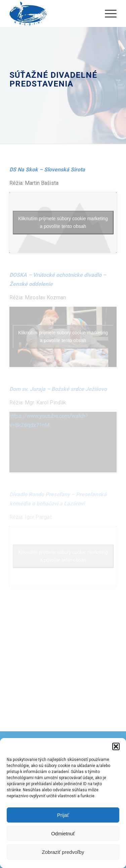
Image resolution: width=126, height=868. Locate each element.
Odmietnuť (63, 833)
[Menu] (107, 13)
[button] (116, 746)
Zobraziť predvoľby (63, 852)
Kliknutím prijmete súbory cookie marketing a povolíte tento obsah (63, 222)
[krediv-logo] (52, 13)
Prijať (63, 815)
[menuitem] (107, 13)
